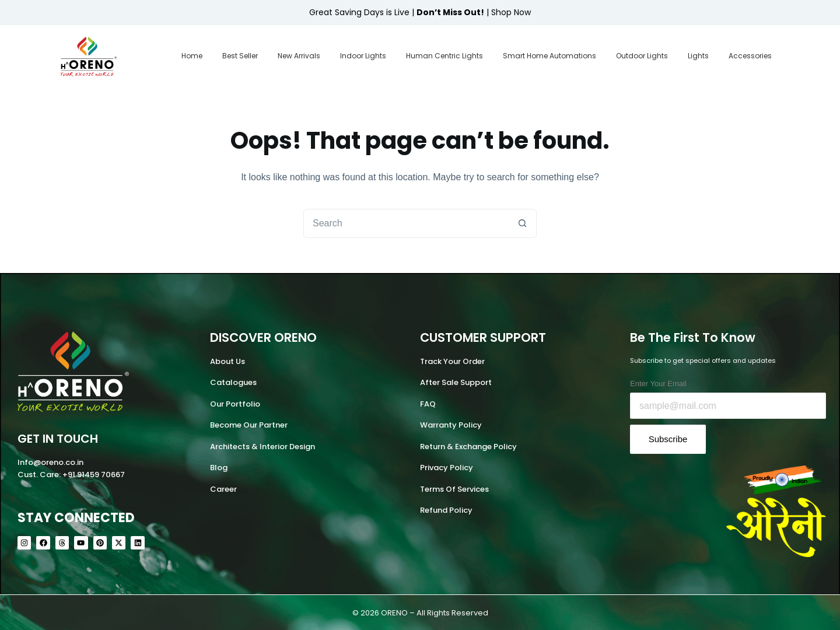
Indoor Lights (363, 56)
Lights (698, 56)
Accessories (750, 56)
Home (192, 56)
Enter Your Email (658, 384)
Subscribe (668, 439)
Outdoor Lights (642, 56)
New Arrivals (299, 56)
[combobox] (406, 223)
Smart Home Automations (549, 56)
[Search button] (522, 223)
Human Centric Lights (444, 56)
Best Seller (240, 56)
